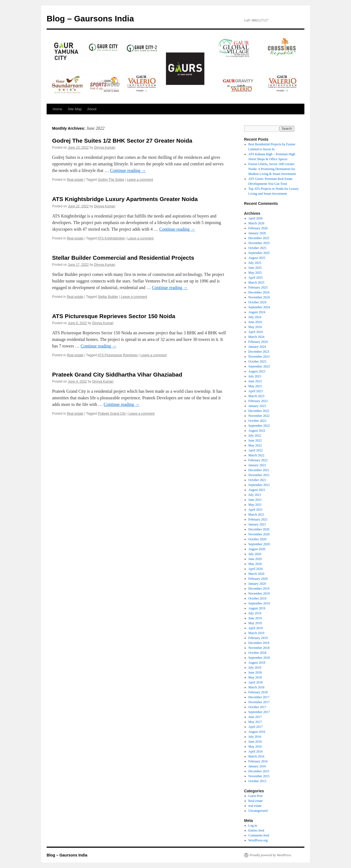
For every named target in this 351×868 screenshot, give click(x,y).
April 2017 (256, 727)
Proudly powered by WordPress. (271, 855)
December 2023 (259, 352)
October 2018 (257, 653)
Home (57, 109)
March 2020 (256, 574)
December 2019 (259, 589)
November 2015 (259, 776)
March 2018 (256, 687)
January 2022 (257, 465)
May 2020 (255, 564)
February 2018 (258, 692)
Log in (253, 825)
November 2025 (259, 243)
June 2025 (255, 268)
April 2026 (256, 218)
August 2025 (257, 258)
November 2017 (259, 702)
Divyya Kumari (105, 148)
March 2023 (256, 396)
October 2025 (257, 248)
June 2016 (255, 742)
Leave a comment (140, 180)
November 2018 (259, 648)
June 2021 (255, 500)
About (92, 109)
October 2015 (257, 781)
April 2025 (256, 278)
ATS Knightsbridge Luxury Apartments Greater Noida (125, 199)
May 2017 (255, 722)
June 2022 (255, 440)
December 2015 (259, 771)
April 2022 (256, 450)
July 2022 (255, 436)
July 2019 (255, 613)
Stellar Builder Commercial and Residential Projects (123, 258)
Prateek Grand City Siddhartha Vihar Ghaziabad (117, 374)
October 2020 (257, 539)
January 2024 (257, 347)
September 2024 (259, 307)
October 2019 (257, 598)
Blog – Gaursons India (90, 19)
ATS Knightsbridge (111, 238)
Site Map (75, 109)
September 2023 (259, 366)
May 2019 (255, 623)
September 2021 (259, 485)
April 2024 (256, 332)
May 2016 (255, 747)
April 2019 (256, 628)
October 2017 (257, 707)
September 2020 (259, 544)
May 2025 (255, 273)
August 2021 (257, 490)
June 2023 (255, 381)
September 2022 (259, 426)
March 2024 (256, 337)
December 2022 (259, 411)
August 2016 (257, 732)
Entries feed (256, 830)
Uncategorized (258, 811)
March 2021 (256, 514)
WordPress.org (258, 840)
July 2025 (255, 263)
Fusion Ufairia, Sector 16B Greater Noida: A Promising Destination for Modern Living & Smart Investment (272, 169)
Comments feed (259, 835)
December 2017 (259, 697)
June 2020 (255, 559)
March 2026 (256, 223)
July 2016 (255, 737)
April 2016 (256, 751)
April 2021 (256, 510)
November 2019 (259, 593)
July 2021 (255, 495)
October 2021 (257, 480)
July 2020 (255, 554)
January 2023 (257, 406)
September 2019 (259, 603)
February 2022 (258, 460)
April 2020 (256, 569)
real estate (255, 806)
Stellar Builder (108, 297)
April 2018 (256, 682)
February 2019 (258, 638)
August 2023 (257, 371)
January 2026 (257, 233)
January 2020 (257, 584)
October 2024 (257, 302)
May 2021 (255, 505)
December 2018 (259, 643)
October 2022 (257, 421)
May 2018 (255, 677)
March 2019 (256, 633)
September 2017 (259, 712)
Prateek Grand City (112, 414)
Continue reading (128, 170)
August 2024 (257, 312)
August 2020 (257, 549)
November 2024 (259, 297)
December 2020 (259, 529)
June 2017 (255, 717)
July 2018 (255, 668)
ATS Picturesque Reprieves (118, 355)
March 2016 (256, 756)
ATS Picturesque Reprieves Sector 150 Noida (114, 316)
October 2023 (257, 361)
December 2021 (259, 470)
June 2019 (255, 618)
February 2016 (258, 761)
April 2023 (256, 391)
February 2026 (258, 228)
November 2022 (259, 416)
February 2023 (258, 401)
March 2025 (256, 282)
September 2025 (259, 253)
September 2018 (259, 658)
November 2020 (259, 534)
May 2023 (255, 386)
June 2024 (255, 322)
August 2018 (257, 663)
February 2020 (258, 579)
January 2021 (257, 524)
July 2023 (255, 376)
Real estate (75, 180)
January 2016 (257, 766)
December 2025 (259, 238)
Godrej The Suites (111, 180)
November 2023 (259, 357)
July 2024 (255, 317)
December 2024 (259, 292)
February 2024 (258, 342)
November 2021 (259, 475)
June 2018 (255, 672)
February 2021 (258, 519)
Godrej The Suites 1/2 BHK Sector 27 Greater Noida (122, 141)
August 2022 (257, 431)
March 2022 (256, 455)
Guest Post (256, 796)
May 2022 (255, 445)
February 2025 (258, 287)
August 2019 (257, 608)
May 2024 (255, 327)
